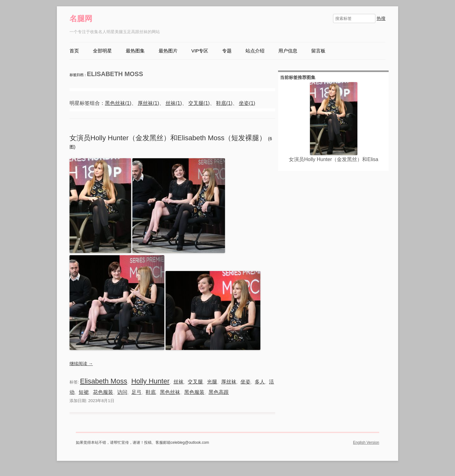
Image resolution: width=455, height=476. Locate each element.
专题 (227, 51)
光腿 (212, 382)
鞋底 (151, 392)
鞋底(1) (224, 103)
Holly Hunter (150, 381)
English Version (366, 443)
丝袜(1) (174, 103)
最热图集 (135, 51)
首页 (74, 51)
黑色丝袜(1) (118, 103)
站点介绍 (255, 51)
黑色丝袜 (170, 392)
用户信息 (288, 51)
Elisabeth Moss (103, 381)
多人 (260, 382)
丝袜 (179, 382)
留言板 (318, 51)
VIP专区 (200, 51)
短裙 (84, 392)
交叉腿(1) (199, 103)
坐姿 (246, 382)
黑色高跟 (219, 392)
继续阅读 (81, 364)
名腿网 (81, 18)
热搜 (381, 18)
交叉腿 (195, 382)
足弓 (136, 392)
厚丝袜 (229, 382)
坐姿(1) (247, 103)
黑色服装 (194, 392)
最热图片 (168, 51)
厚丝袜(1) (149, 103)
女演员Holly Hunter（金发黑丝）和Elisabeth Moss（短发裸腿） (169, 138)
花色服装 (103, 392)
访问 (122, 392)
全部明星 (102, 51)
